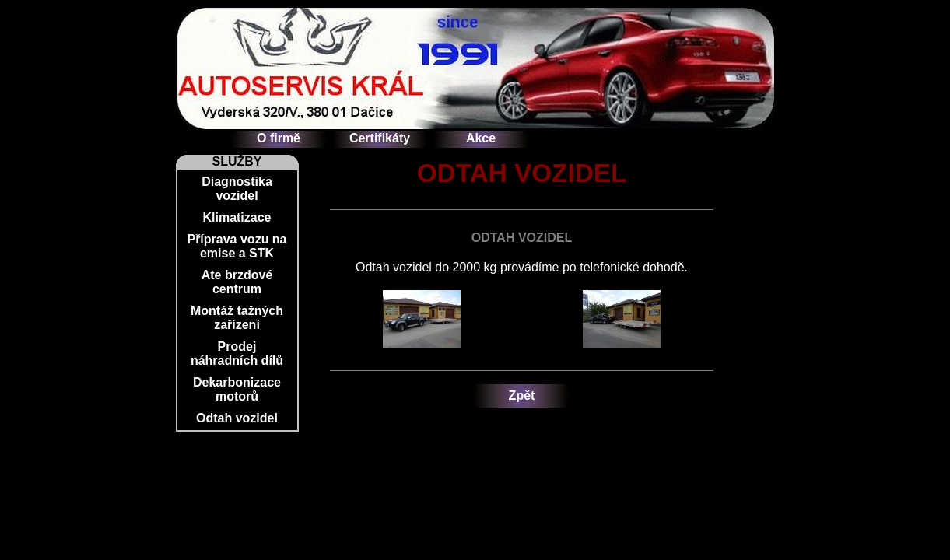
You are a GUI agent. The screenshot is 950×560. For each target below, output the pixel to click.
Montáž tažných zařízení (237, 318)
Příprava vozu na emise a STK (237, 246)
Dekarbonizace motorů (237, 389)
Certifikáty (380, 138)
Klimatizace (237, 217)
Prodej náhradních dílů (237, 353)
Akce (481, 138)
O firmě (279, 138)
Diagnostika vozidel (237, 189)
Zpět (522, 395)
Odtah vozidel (237, 418)
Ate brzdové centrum (237, 282)
